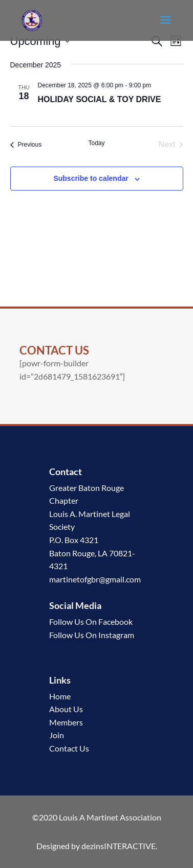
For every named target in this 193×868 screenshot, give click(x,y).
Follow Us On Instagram (92, 635)
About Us (66, 709)
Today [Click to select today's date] (96, 143)
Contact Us (69, 748)
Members (66, 722)
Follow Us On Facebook (91, 621)
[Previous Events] (26, 145)
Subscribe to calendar (91, 178)
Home (60, 696)
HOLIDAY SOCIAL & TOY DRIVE (100, 99)
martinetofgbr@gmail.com (95, 579)
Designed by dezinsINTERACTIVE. (97, 846)
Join (57, 735)
